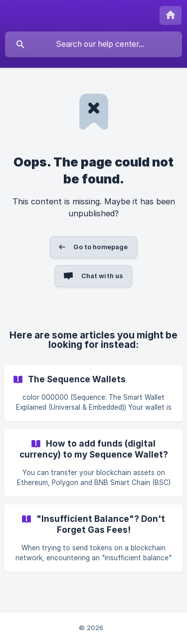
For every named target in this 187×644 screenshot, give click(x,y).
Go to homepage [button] (100, 247)
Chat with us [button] (102, 276)
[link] (93, 393)
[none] (171, 15)
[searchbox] (93, 44)
